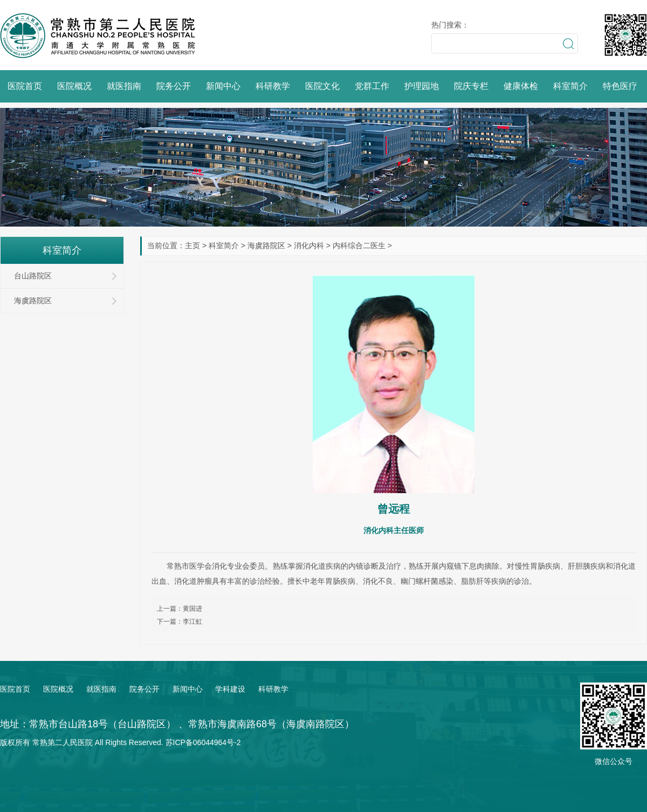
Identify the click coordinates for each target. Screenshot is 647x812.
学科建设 (230, 689)
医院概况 (74, 86)
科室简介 (570, 86)
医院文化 (322, 86)
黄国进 (192, 609)
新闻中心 (223, 86)
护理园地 (422, 86)
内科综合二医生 (359, 245)
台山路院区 (33, 276)
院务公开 (174, 86)
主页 (192, 245)
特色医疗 (620, 86)
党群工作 (372, 86)
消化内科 (309, 245)
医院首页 (25, 86)
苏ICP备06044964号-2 (203, 742)
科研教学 (273, 86)
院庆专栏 (471, 86)
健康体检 (521, 86)
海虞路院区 (266, 245)
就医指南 (124, 86)
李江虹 (192, 622)
